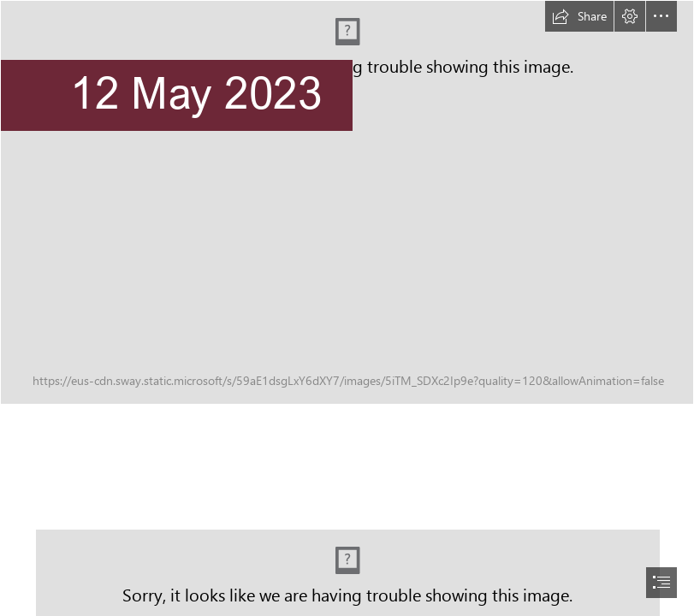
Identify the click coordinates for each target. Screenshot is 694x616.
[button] (579, 16)
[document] (347, 308)
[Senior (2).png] (347, 202)
